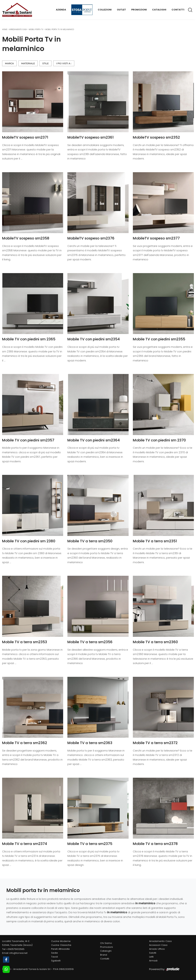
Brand (104, 955)
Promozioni (139, 10)
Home (5, 29)
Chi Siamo (106, 943)
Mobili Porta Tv (36, 29)
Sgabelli (56, 961)
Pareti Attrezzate (60, 949)
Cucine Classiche (61, 945)
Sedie (54, 953)
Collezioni (105, 10)
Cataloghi (159, 10)
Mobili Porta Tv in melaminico (60, 29)
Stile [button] (45, 63)
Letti (151, 957)
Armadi (153, 961)
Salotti (153, 953)
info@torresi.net (18, 953)
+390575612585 (15, 949)
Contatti (178, 10)
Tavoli (54, 957)
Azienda (61, 10)
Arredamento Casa (18, 29)
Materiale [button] (28, 63)
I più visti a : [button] (64, 63)
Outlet (121, 10)
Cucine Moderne (61, 941)
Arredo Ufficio (157, 949)
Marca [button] (9, 63)
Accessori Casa (158, 945)
